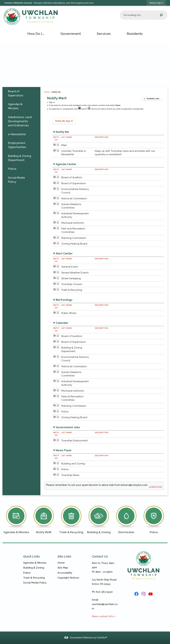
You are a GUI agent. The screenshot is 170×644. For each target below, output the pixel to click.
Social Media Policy (16, 180)
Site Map (63, 568)
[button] (161, 15)
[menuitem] (36, 34)
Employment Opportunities (17, 145)
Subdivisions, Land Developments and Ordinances (20, 121)
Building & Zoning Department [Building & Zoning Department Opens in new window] (20, 158)
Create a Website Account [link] (18, 3)
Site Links (64, 556)
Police (12, 169)
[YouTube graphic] (151, 594)
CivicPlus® (102, 638)
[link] (156, 3)
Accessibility (65, 573)
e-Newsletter (17, 134)
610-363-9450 (104, 592)
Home (47, 92)
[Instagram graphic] (143, 594)
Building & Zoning (34, 568)
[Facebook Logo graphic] (136, 594)
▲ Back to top (155, 487)
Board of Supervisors (16, 93)
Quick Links (31, 556)
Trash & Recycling (34, 578)
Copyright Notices (68, 578)
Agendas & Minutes (15, 106)
